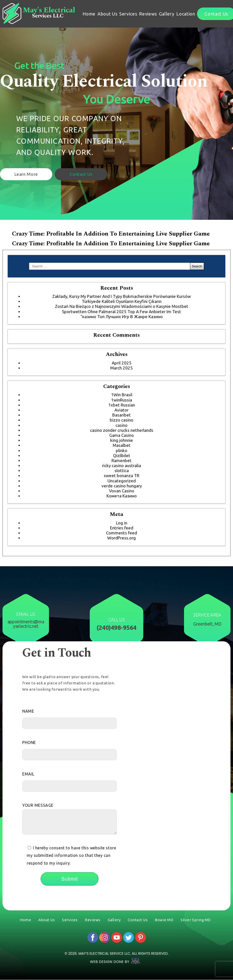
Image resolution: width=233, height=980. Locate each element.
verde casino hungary (122, 486)
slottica (122, 470)
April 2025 (122, 363)
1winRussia (121, 400)
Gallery (167, 14)
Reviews (148, 14)
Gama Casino (121, 435)
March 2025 (121, 368)
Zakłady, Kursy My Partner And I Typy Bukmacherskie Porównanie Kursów (121, 296)
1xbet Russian (122, 405)
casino (121, 425)
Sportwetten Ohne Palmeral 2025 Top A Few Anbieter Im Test (121, 312)
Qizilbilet (122, 455)
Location (186, 14)
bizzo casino (121, 420)
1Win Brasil (122, 395)
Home (89, 14)
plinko (121, 450)
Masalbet (122, 445)
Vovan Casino (122, 491)
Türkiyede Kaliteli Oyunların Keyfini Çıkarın (122, 301)
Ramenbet (121, 460)
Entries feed (122, 528)
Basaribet (121, 415)
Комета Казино (122, 496)
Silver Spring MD (196, 920)
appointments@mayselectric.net (26, 624)
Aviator (121, 410)
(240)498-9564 (116, 628)
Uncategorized (122, 481)
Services (128, 14)
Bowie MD (164, 920)
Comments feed (121, 533)
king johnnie (122, 440)
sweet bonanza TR (121, 475)
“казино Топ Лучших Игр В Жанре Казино (122, 317)
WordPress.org (121, 538)
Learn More (29, 173)
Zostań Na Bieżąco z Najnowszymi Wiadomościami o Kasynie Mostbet (122, 306)
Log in (122, 523)
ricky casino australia (121, 465)
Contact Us (89, 173)
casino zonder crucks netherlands (122, 430)
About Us (107, 14)
